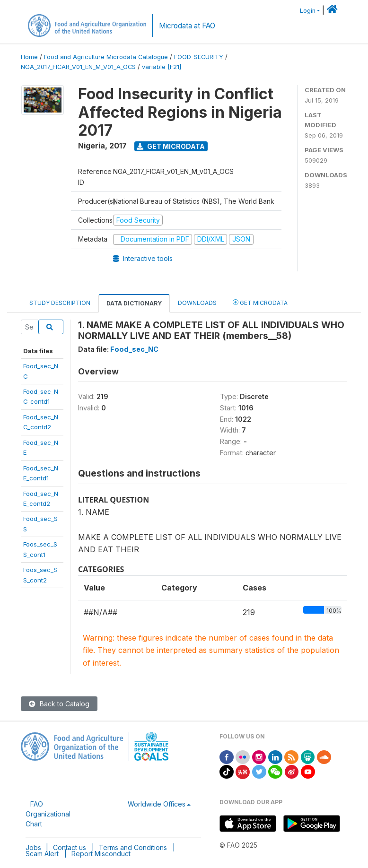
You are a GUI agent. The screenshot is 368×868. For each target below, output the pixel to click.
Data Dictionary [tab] (134, 303)
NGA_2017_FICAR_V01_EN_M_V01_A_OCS (78, 67)
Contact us (70, 847)
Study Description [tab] (60, 303)
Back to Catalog (59, 704)
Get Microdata (171, 146)
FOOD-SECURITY (199, 57)
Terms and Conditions (133, 847)
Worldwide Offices (157, 804)
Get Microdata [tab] (260, 302)
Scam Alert (42, 854)
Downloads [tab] (197, 303)
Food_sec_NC (134, 349)
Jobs (33, 847)
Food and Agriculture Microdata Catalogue (106, 57)
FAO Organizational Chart (48, 814)
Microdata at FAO (187, 26)
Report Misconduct (101, 854)
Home (29, 57)
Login (308, 11)
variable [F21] (162, 67)
